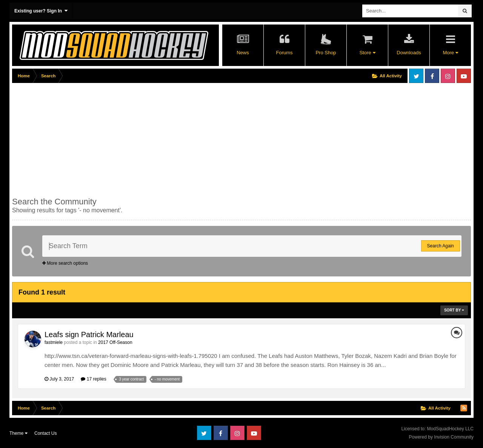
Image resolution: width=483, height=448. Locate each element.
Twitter (416, 76)
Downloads (409, 53)
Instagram (448, 76)
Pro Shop (326, 53)
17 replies (93, 379)
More (450, 53)
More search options (65, 263)
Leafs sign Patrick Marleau (89, 334)
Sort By (454, 310)
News (243, 53)
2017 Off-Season (115, 342)
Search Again (441, 246)
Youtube (464, 76)
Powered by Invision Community (441, 437)
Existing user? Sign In (41, 11)
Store (367, 53)
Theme (18, 433)
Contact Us (45, 433)
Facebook (432, 76)
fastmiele (54, 342)
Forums (284, 53)
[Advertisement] (149, 138)
